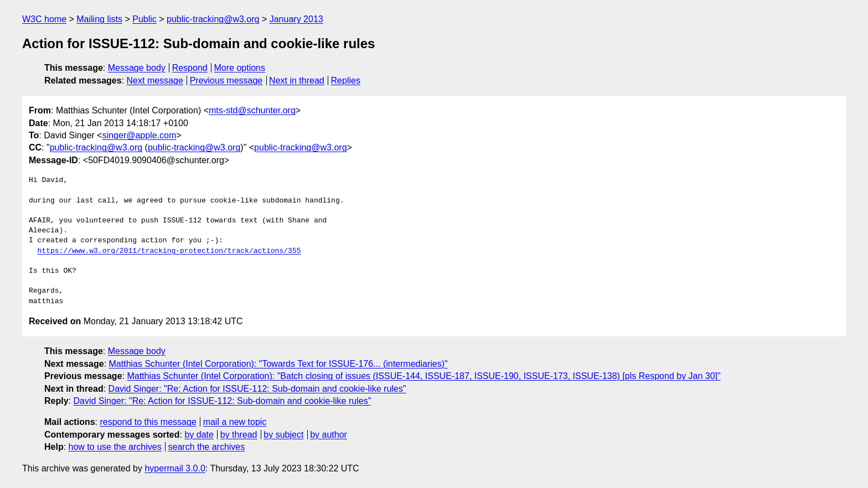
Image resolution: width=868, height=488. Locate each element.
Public (144, 19)
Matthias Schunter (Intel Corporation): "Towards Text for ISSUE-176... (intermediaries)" (278, 364)
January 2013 (296, 19)
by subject (283, 435)
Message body (137, 68)
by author (329, 435)
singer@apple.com (139, 135)
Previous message (226, 81)
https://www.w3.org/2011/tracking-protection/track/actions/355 (169, 251)
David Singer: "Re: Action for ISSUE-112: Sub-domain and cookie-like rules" (257, 389)
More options (240, 68)
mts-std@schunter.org (252, 110)
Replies (346, 81)
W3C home (44, 19)
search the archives (207, 447)
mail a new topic (235, 422)
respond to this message (148, 422)
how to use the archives (115, 447)
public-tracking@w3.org (213, 19)
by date (199, 435)
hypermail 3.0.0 (175, 468)
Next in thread (297, 81)
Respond (190, 68)
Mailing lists (99, 19)
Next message (155, 81)
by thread (239, 435)
